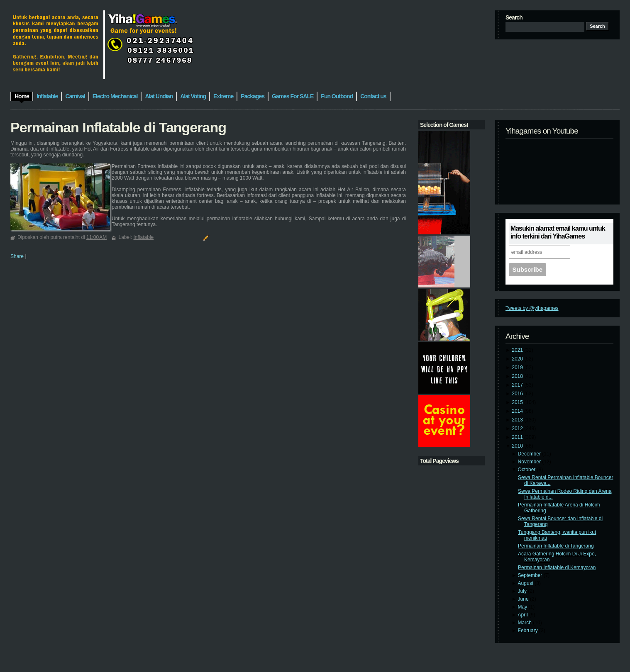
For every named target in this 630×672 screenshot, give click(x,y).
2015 (518, 402)
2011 (518, 437)
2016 (518, 394)
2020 (518, 359)
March (526, 623)
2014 (518, 411)
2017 (518, 385)
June (524, 599)
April (524, 615)
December (530, 454)
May (523, 607)
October (527, 470)
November (530, 462)
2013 (518, 420)
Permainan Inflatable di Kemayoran (557, 567)
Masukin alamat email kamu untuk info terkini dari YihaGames (558, 232)
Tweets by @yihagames (532, 308)
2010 (518, 446)
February (529, 631)
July (523, 591)
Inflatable (144, 237)
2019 (518, 368)
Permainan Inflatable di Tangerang (556, 546)
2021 (518, 350)
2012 (518, 429)
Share (17, 256)
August (526, 583)
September (531, 575)
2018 (518, 376)
